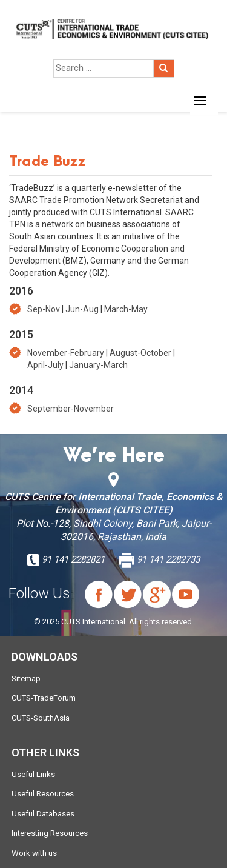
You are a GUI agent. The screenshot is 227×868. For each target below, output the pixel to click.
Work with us (34, 853)
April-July (45, 365)
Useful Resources (43, 794)
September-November (71, 409)
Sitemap (26, 679)
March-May (126, 309)
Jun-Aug (82, 309)
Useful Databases (43, 814)
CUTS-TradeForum (44, 698)
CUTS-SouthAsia (41, 718)
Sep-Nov (44, 309)
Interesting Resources (50, 833)
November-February (66, 353)
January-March (98, 365)
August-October (140, 353)
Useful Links (33, 774)
